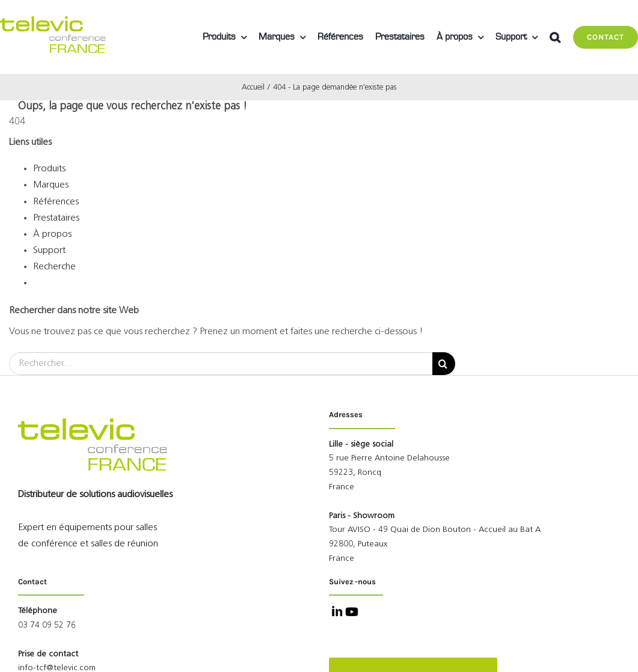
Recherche (54, 267)
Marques (51, 185)
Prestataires (56, 218)
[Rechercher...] (221, 364)
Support (49, 251)
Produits (49, 169)
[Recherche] (444, 364)
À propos (52, 234)
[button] (555, 37)
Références (56, 202)
